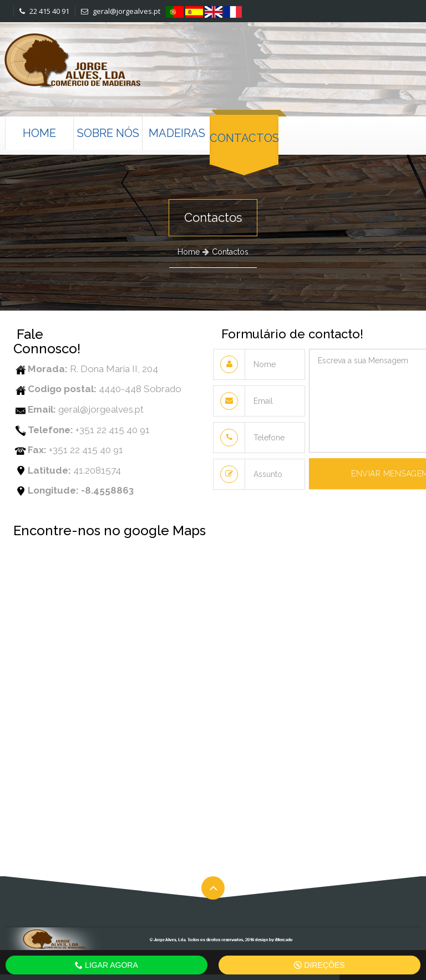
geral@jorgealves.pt (121, 11)
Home (39, 133)
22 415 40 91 (44, 11)
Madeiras (177, 133)
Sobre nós (108, 133)
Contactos (244, 138)
